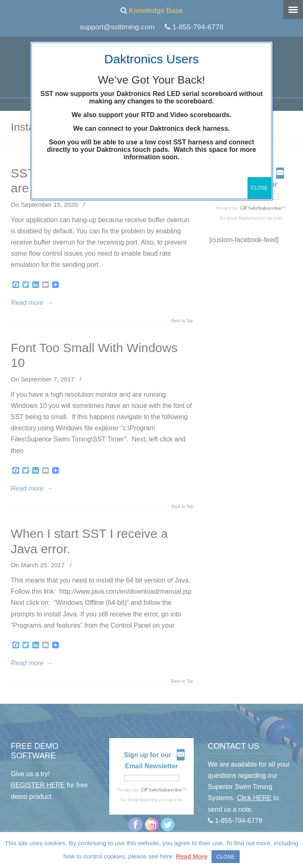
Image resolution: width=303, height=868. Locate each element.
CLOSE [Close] (259, 188)
